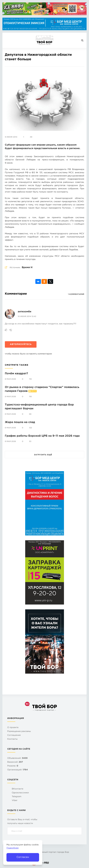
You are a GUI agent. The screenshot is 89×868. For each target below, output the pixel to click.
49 (31, 137)
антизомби (25, 312)
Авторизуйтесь (21, 345)
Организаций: (18, 770)
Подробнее (13, 848)
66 (30, 414)
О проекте (13, 728)
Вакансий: (15, 762)
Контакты (12, 739)
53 (30, 441)
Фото (34, 391)
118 (30, 379)
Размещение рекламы (19, 732)
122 (31, 428)
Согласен (23, 857)
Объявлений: (17, 758)
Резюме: (13, 766)
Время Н (27, 268)
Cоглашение (14, 735)
